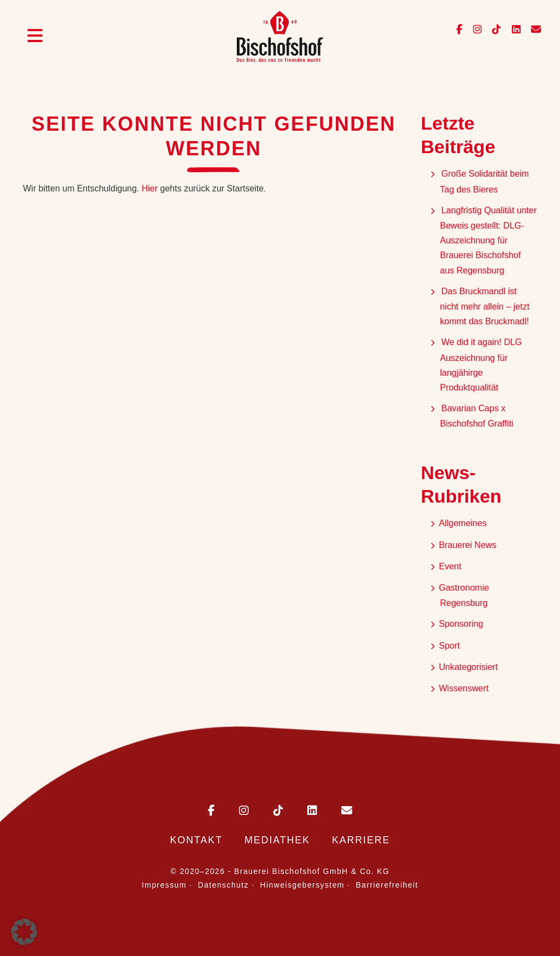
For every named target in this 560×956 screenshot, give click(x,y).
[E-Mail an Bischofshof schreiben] (336, 811)
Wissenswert (464, 688)
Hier (150, 188)
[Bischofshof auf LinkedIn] (513, 30)
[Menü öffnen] (35, 37)
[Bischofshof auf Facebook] (460, 30)
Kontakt (196, 840)
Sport (450, 646)
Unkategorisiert (469, 667)
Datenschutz (223, 885)
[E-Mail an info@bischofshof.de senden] (532, 30)
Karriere (361, 840)
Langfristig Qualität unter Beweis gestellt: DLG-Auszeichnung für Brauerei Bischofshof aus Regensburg (489, 240)
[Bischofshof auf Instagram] (474, 30)
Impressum (164, 885)
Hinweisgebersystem (302, 885)
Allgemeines (463, 523)
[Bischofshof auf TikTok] (494, 30)
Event (450, 566)
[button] (24, 932)
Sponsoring (461, 624)
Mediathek (277, 840)
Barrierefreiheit (387, 885)
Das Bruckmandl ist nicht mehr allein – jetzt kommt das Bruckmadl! (486, 306)
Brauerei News (468, 545)
